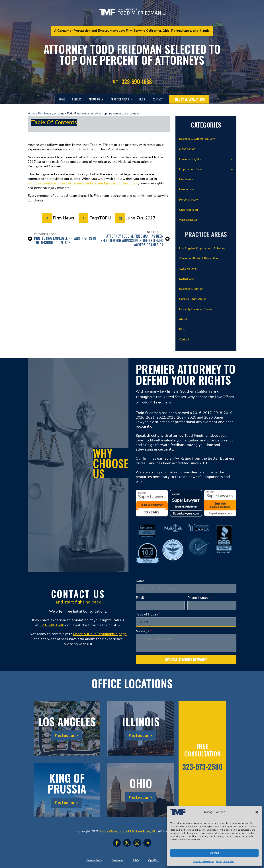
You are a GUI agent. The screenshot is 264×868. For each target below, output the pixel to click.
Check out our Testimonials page (100, 634)
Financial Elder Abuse (193, 299)
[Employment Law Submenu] (233, 169)
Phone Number (200, 598)
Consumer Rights (190, 159)
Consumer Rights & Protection (198, 259)
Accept (215, 853)
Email (141, 598)
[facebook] (117, 843)
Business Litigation (191, 289)
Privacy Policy (95, 860)
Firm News (45, 114)
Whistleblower (189, 220)
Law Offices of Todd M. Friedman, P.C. (128, 831)
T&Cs (136, 860)
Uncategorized (188, 210)
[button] (257, 812)
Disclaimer (118, 860)
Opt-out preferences (203, 861)
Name (141, 581)
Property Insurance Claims (196, 309)
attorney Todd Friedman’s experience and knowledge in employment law (83, 183)
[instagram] (137, 843)
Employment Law (190, 169)
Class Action (187, 149)
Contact (158, 99)
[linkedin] (147, 843)
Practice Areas (120, 99)
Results (77, 99)
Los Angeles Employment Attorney (202, 248)
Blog (142, 99)
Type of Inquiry (148, 614)
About (183, 319)
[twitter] (127, 843)
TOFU (105, 218)
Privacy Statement (225, 861)
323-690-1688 (52, 625)
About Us (94, 99)
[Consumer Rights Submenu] (233, 159)
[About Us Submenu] (104, 99)
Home (62, 99)
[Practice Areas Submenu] (132, 99)
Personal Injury (188, 200)
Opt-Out (154, 860)
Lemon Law (187, 189)
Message (144, 631)
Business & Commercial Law (197, 139)
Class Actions (188, 269)
